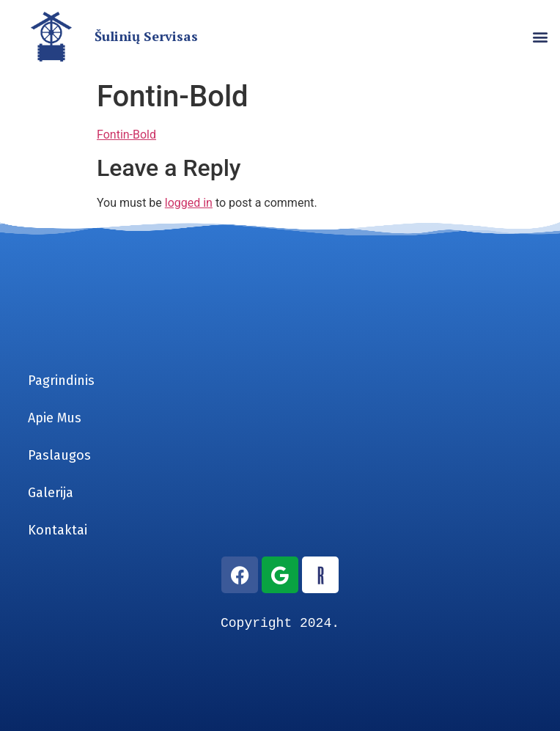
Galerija (51, 493)
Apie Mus (55, 418)
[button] (541, 37)
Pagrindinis (61, 381)
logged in (189, 203)
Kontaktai (58, 530)
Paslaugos (59, 455)
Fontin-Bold (126, 135)
